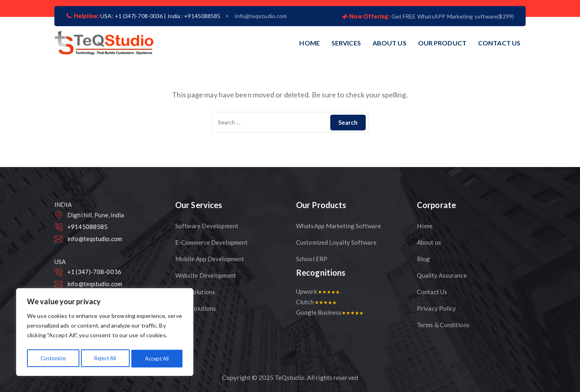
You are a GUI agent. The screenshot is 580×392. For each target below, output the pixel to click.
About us (429, 242)
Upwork (318, 291)
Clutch (316, 302)
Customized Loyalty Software (336, 242)
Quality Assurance (442, 275)
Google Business (330, 312)
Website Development (206, 275)
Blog (423, 259)
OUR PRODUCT (442, 43)
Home (425, 226)
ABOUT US (389, 43)
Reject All (105, 358)
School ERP (312, 259)
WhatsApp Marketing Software (339, 226)
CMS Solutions (195, 292)
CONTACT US (499, 43)
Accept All (157, 358)
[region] (105, 334)
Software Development (207, 226)
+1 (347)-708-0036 (94, 272)
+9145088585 (87, 227)
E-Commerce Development (211, 242)
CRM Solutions (196, 308)
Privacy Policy (436, 308)
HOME (309, 43)
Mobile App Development (210, 259)
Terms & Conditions (443, 325)
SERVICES (346, 43)
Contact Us (432, 292)
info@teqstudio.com (261, 16)
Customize (53, 358)
